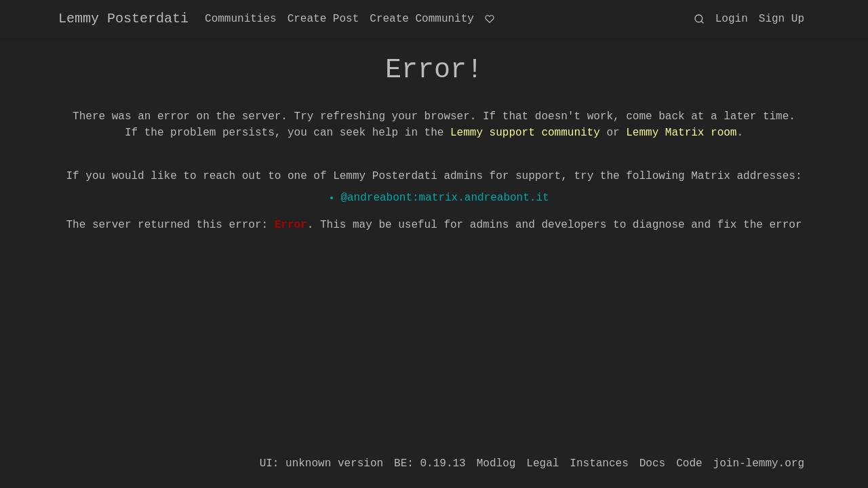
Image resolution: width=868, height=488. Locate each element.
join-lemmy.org (759, 464)
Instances (599, 464)
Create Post (323, 19)
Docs (652, 464)
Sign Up (782, 19)
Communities (241, 19)
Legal (542, 464)
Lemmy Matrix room (681, 133)
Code (689, 464)
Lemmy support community (525, 133)
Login (732, 19)
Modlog (496, 464)
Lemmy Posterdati (123, 19)
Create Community (422, 19)
